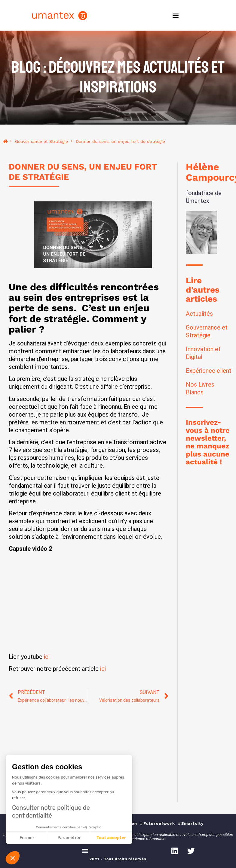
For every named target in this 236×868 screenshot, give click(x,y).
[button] (175, 15)
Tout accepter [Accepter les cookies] (111, 838)
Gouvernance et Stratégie (41, 142)
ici (47, 657)
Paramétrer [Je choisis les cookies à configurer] (69, 838)
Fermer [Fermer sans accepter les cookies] (27, 838)
